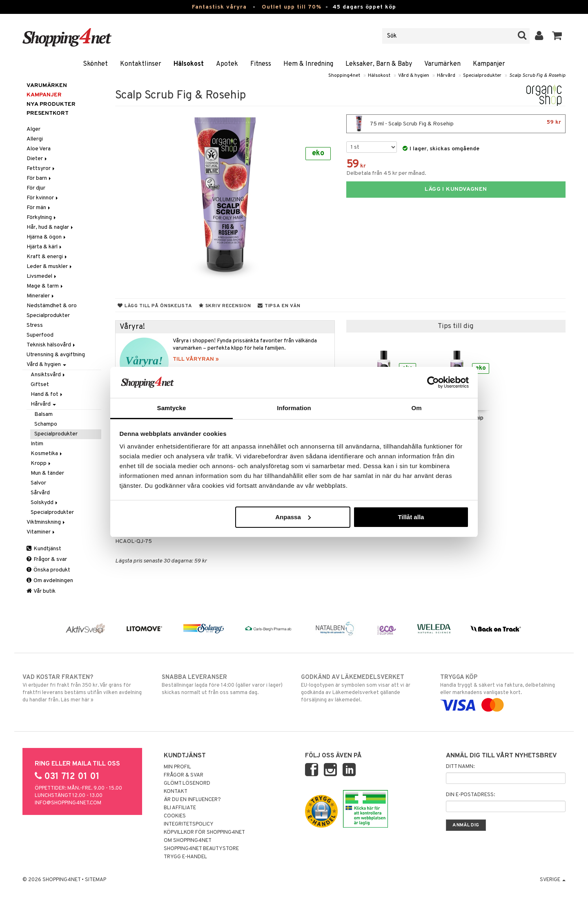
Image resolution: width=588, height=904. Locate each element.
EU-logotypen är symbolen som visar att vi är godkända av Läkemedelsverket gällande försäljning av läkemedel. (364, 688)
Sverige (553, 880)
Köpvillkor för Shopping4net (204, 833)
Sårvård (40, 493)
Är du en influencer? (192, 800)
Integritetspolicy (189, 824)
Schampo (46, 424)
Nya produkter (51, 104)
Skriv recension (225, 306)
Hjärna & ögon (47, 237)
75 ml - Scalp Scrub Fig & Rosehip (456, 124)
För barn (39, 178)
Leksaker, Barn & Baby (379, 64)
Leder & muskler (50, 267)
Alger (33, 129)
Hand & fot (47, 394)
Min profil (177, 767)
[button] (557, 36)
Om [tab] (416, 408)
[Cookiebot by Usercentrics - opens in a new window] (433, 382)
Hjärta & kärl (45, 247)
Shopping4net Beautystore (201, 849)
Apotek (227, 64)
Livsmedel (42, 276)
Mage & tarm (45, 286)
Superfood (40, 335)
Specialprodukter (482, 76)
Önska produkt (48, 570)
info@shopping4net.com (68, 803)
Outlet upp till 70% (292, 7)
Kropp (41, 463)
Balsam (43, 414)
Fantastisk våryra (219, 7)
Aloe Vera (39, 149)
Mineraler (41, 296)
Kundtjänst (44, 549)
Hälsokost (189, 64)
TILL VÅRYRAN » (196, 359)
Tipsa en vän (279, 306)
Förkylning (42, 218)
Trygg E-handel (185, 857)
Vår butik (41, 591)
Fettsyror (41, 169)
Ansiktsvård (48, 375)
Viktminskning (46, 522)
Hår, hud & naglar (50, 227)
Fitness (261, 64)
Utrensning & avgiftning (56, 355)
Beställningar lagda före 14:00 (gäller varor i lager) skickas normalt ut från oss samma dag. (224, 685)
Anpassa (293, 517)
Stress (35, 325)
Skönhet (95, 64)
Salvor (38, 483)
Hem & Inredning (308, 64)
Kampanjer (489, 64)
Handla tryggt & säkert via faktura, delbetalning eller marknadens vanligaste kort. (503, 691)
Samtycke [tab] (172, 408)
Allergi (35, 139)
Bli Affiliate (180, 808)
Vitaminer (41, 532)
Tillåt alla (411, 517)
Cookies (175, 816)
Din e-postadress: (470, 795)
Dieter (37, 159)
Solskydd (45, 503)
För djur (36, 188)
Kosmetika (47, 454)
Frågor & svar (47, 559)
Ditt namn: (460, 767)
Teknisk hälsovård (51, 345)
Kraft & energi (47, 257)
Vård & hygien (414, 76)
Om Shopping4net (188, 841)
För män (39, 208)
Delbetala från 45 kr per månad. (386, 173)
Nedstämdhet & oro (52, 306)
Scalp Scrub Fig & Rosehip (537, 76)
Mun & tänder (47, 473)
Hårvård (446, 76)
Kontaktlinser (141, 64)
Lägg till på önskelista (155, 306)
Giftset (40, 385)
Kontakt (176, 792)
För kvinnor (43, 198)
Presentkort (48, 113)
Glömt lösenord (187, 783)
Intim (37, 444)
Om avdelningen (50, 581)
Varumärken (442, 64)
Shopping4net (344, 76)
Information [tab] (294, 408)
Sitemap (96, 880)
